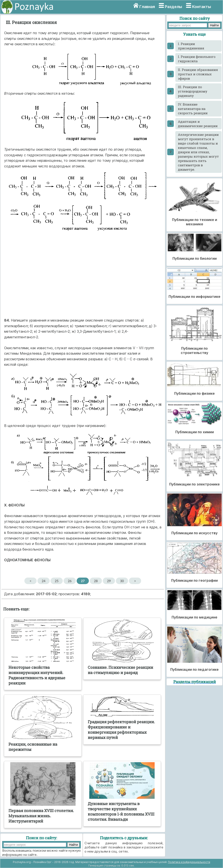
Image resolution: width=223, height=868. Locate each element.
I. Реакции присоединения (191, 46)
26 (70, 581)
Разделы (173, 7)
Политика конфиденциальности (189, 862)
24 (43, 581)
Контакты (202, 7)
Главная (147, 7)
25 (57, 581)
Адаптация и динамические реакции (198, 124)
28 (96, 581)
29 (109, 581)
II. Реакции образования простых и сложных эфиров (198, 74)
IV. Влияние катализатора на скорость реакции (193, 109)
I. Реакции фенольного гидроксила (197, 59)
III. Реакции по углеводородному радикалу (193, 91)
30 (122, 581)
